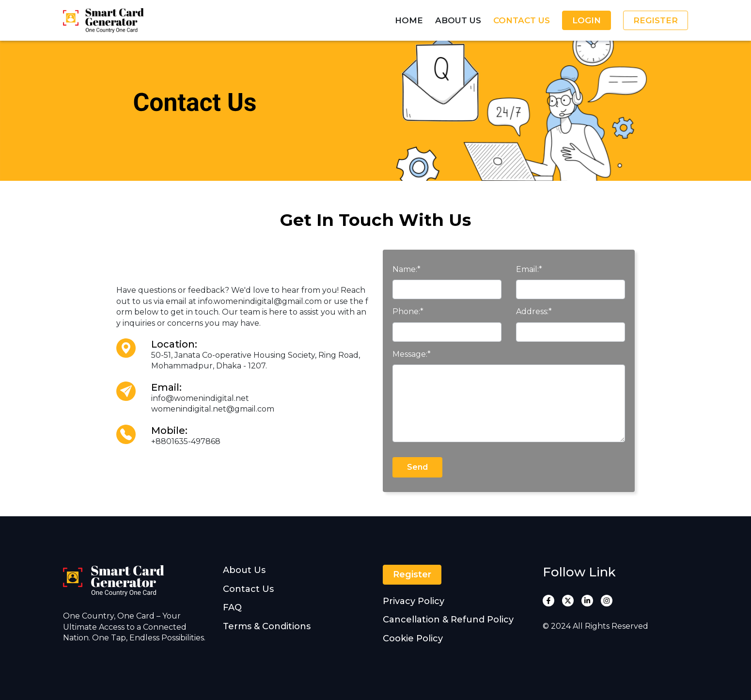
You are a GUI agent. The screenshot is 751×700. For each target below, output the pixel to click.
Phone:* (408, 311)
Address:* (534, 311)
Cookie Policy (413, 638)
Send (417, 467)
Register (656, 20)
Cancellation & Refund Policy (448, 620)
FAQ (232, 607)
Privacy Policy (414, 601)
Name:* (407, 269)
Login (587, 20)
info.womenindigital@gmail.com (260, 301)
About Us (458, 20)
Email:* (529, 269)
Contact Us (522, 20)
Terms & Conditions (267, 626)
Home (409, 20)
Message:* (412, 354)
